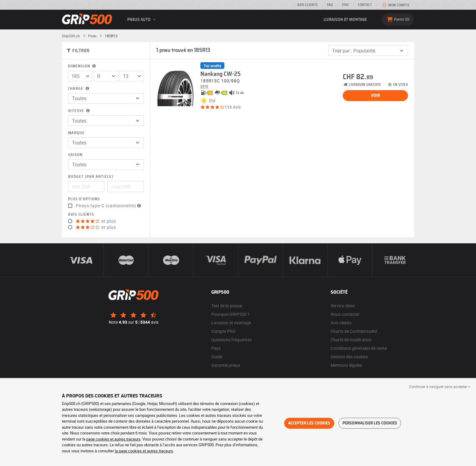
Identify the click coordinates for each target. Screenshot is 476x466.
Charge (79, 89)
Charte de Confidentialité (354, 331)
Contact (365, 5)
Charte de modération (351, 340)
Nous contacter (345, 314)
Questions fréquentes (231, 340)
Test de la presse (227, 306)
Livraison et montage (345, 20)
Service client (343, 306)
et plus (96, 221)
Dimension (82, 66)
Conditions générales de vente (359, 348)
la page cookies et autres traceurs (144, 451)
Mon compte (395, 5)
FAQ (330, 5)
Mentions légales (346, 365)
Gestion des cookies (349, 357)
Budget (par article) (91, 177)
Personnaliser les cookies (370, 423)
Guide (217, 357)
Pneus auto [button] (142, 20)
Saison (75, 155)
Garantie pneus (226, 365)
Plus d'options (84, 199)
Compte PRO (223, 331)
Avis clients (307, 5)
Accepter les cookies (309, 423)
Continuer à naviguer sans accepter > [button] (440, 387)
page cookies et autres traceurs (113, 439)
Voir (375, 96)
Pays (216, 348)
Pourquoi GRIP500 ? (230, 314)
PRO (345, 5)
